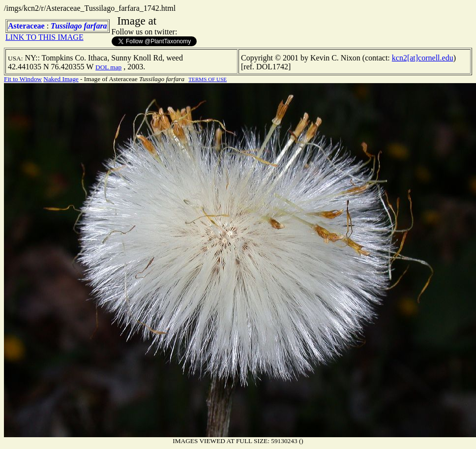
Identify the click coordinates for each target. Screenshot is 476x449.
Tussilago (66, 26)
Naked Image (61, 79)
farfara (96, 26)
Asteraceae (26, 26)
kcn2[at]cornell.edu (423, 58)
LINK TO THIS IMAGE (45, 37)
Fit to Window (23, 79)
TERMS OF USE (208, 79)
